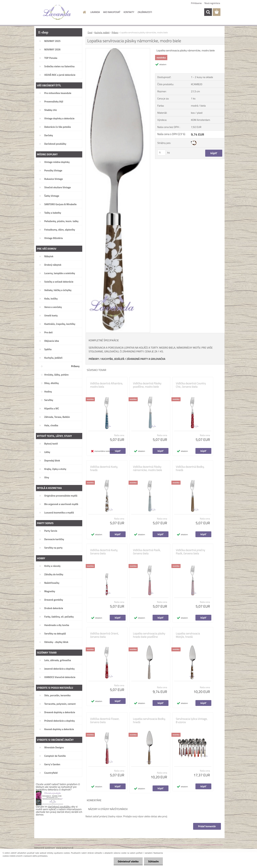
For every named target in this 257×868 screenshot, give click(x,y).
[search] (208, 12)
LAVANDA (95, 12)
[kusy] (162, 153)
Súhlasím (153, 861)
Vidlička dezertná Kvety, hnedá (104, 468)
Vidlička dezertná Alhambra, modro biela (107, 385)
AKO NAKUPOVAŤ (112, 12)
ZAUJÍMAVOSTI (145, 12)
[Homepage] (84, 12)
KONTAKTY (129, 12)
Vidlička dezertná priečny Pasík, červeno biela (191, 552)
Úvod (90, 32)
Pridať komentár (207, 826)
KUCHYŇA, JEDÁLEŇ (113, 359)
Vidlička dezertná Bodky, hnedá (190, 468)
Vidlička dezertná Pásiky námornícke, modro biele (148, 468)
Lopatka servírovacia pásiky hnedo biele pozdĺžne (149, 635)
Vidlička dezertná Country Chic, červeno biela (191, 385)
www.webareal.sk (65, 848)
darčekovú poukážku (59, 807)
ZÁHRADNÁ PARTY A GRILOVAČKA (146, 359)
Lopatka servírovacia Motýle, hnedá (188, 635)
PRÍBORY (94, 359)
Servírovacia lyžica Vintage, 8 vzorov (192, 720)
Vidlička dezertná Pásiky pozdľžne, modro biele (147, 385)
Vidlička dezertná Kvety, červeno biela (104, 552)
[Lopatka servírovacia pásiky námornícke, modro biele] (118, 50)
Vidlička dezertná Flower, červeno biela (105, 720)
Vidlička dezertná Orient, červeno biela (105, 635)
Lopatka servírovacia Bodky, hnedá (149, 720)
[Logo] (57, 12)
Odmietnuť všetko (128, 861)
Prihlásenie (196, 3)
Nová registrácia (212, 3)
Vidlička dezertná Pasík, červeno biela (147, 552)
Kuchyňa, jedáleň (102, 32)
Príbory (115, 32)
